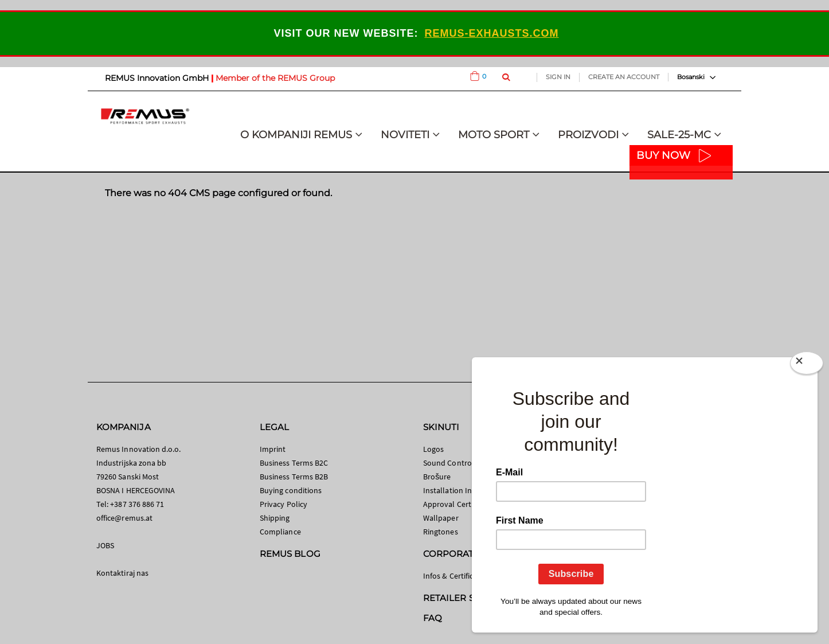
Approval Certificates (459, 504)
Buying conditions (291, 490)
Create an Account (624, 77)
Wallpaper (441, 518)
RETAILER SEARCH (464, 598)
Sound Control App (456, 463)
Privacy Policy (283, 504)
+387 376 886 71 (137, 504)
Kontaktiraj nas (122, 573)
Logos (433, 449)
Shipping (275, 518)
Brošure (437, 477)
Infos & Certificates (455, 576)
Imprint (273, 449)
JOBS (105, 545)
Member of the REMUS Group (275, 78)
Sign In (558, 77)
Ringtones (441, 532)
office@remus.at (124, 518)
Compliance (280, 532)
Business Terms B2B (294, 477)
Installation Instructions (465, 490)
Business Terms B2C (294, 463)
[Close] (807, 365)
